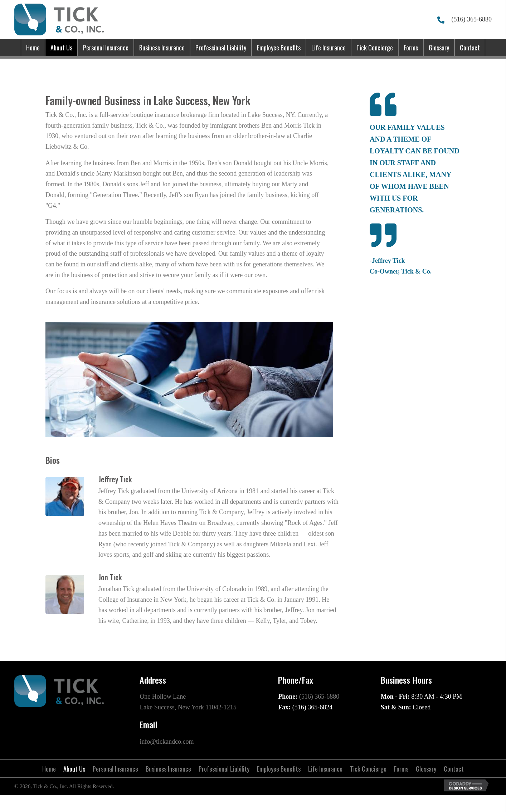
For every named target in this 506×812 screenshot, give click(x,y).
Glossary (426, 769)
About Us (74, 769)
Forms (401, 769)
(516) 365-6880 (472, 19)
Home (49, 769)
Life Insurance (325, 769)
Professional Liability (224, 769)
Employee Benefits (279, 769)
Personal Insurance (115, 769)
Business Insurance (168, 769)
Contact (454, 769)
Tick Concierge (368, 769)
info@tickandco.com (167, 742)
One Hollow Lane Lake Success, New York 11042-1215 (188, 702)
